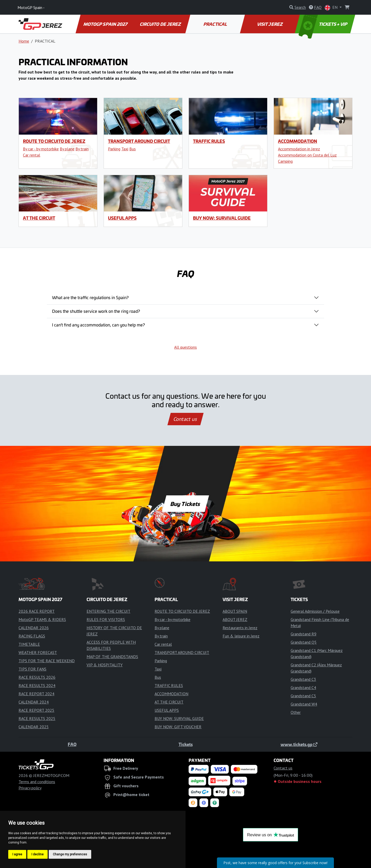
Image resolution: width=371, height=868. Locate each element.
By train (82, 149)
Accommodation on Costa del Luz (307, 155)
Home (24, 41)
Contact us (185, 419)
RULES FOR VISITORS (106, 619)
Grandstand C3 (303, 679)
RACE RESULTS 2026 (37, 677)
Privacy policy (30, 788)
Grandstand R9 (303, 634)
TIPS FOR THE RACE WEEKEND (47, 661)
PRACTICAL (215, 24)
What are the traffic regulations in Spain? (90, 297)
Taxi (125, 149)
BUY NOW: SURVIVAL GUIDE (222, 218)
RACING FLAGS (32, 636)
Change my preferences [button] (70, 854)
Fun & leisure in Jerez (241, 636)
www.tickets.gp (299, 744)
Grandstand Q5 (304, 642)
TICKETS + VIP (323, 24)
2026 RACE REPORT (37, 611)
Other (296, 712)
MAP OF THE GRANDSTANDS (112, 657)
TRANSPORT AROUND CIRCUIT (139, 141)
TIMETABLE (29, 644)
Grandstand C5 (303, 696)
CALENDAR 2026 (34, 628)
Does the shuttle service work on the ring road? (96, 311)
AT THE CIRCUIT (39, 218)
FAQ (72, 744)
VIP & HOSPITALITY (105, 665)
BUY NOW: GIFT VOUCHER (178, 727)
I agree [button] (17, 854)
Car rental (32, 155)
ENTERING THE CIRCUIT (108, 611)
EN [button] (332, 8)
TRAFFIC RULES (209, 141)
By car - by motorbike (41, 149)
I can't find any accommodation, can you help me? (98, 325)
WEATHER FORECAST (38, 652)
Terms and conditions (37, 782)
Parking (114, 149)
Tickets (186, 744)
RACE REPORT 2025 (36, 710)
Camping (285, 161)
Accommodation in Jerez (299, 149)
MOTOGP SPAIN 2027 (106, 24)
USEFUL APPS (122, 218)
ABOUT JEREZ (235, 619)
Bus (133, 149)
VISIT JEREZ (270, 24)
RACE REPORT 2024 (36, 694)
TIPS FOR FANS (32, 669)
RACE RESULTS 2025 (37, 718)
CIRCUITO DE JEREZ (161, 24)
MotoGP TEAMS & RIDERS (42, 619)
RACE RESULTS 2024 (37, 685)
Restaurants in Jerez (240, 628)
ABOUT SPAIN (235, 611)
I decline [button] (37, 854)
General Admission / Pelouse (315, 611)
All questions (185, 347)
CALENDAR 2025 (34, 727)
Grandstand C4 (303, 687)
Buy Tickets (185, 504)
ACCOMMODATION (298, 141)
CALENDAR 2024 (34, 702)
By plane (67, 149)
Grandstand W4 (304, 704)
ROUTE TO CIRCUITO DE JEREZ (54, 141)
